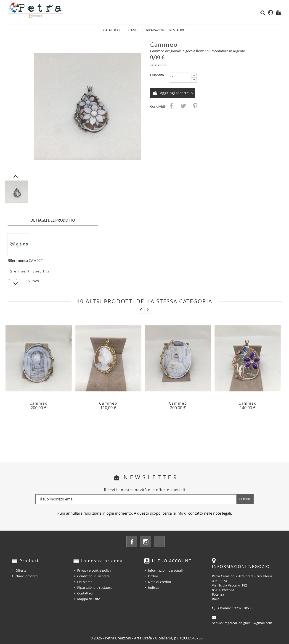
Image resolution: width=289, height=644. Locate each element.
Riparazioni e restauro (166, 30)
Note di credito (159, 582)
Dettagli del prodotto (53, 220)
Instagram (146, 542)
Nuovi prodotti (27, 576)
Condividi (171, 106)
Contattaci (85, 593)
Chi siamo (85, 582)
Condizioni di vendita (93, 576)
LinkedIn (159, 542)
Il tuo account (172, 561)
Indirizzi (154, 588)
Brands (133, 30)
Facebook (132, 542)
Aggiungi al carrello (176, 93)
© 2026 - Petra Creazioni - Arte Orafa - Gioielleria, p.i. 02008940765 (146, 638)
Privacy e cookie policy (94, 570)
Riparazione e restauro (95, 588)
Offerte (21, 570)
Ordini (153, 576)
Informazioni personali (165, 570)
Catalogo (111, 30)
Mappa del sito (89, 599)
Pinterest (195, 106)
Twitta (183, 106)
